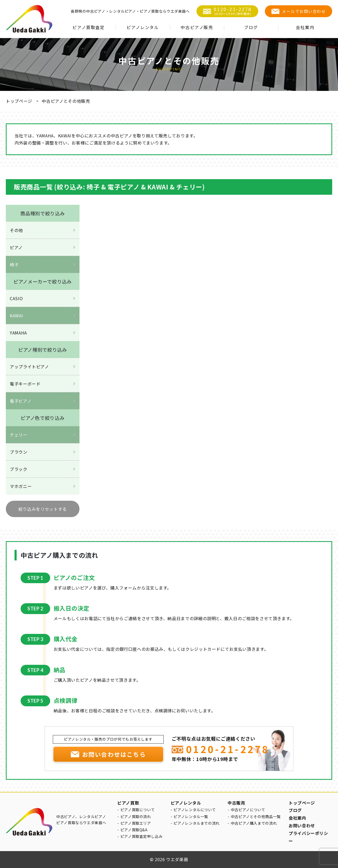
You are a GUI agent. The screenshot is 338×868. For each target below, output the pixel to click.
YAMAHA (18, 333)
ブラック (19, 469)
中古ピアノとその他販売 (66, 101)
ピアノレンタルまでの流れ (197, 823)
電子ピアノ (21, 401)
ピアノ (16, 247)
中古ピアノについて (248, 810)
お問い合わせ (302, 825)
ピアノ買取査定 (88, 27)
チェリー (19, 435)
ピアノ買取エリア (136, 823)
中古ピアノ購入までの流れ (254, 823)
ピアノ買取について (138, 810)
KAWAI (16, 315)
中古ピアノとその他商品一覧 (256, 816)
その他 (16, 230)
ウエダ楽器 (177, 859)
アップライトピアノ (29, 366)
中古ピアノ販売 (197, 27)
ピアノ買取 (128, 803)
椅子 (14, 264)
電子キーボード (25, 384)
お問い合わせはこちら (114, 754)
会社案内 (305, 27)
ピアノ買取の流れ (136, 816)
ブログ (251, 27)
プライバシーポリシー (308, 837)
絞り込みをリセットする (43, 509)
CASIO (16, 298)
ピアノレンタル (143, 27)
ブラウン (19, 452)
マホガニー (21, 486)
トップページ (19, 101)
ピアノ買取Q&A (134, 830)
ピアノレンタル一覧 (191, 816)
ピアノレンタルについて (195, 810)
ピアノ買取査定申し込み (142, 836)
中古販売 (236, 803)
